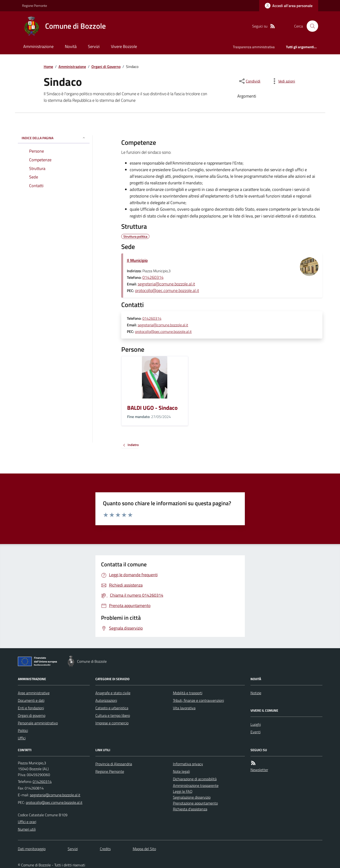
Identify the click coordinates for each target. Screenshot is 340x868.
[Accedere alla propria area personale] (289, 6)
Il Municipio (137, 260)
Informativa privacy (188, 764)
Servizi (94, 46)
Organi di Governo (106, 67)
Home (48, 67)
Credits (105, 849)
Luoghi (256, 724)
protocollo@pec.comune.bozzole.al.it (167, 290)
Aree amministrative (34, 693)
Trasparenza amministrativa (254, 47)
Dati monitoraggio (32, 849)
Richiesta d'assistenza (190, 809)
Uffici (22, 738)
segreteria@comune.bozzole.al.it (166, 284)
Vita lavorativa (184, 708)
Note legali (181, 771)
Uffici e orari (27, 822)
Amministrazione (38, 46)
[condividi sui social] (249, 81)
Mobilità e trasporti (188, 693)
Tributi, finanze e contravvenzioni (198, 700)
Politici (23, 730)
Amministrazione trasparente (196, 785)
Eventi (256, 732)
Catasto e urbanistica (112, 708)
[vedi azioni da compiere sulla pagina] (283, 81)
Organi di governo (32, 715)
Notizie (256, 693)
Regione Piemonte (35, 6)
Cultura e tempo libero (113, 715)
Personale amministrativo (38, 723)
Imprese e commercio (112, 723)
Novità (71, 46)
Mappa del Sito (144, 849)
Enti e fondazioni (31, 708)
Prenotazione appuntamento (195, 803)
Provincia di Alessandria (114, 764)
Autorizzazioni (106, 700)
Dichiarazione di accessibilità (195, 779)
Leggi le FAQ (183, 791)
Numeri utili (27, 829)
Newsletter (259, 770)
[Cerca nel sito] (310, 26)
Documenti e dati (31, 700)
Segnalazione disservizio (192, 797)
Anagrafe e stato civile (113, 693)
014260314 (153, 277)
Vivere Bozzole (124, 46)
